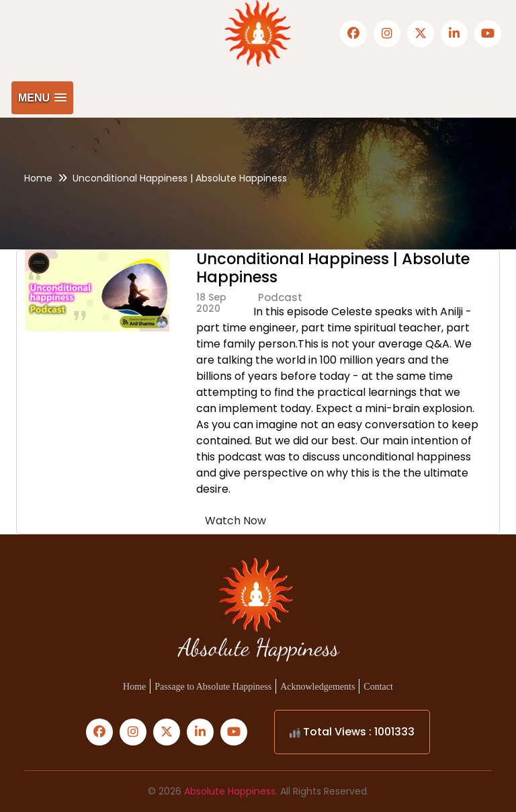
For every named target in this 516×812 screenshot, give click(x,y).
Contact (378, 687)
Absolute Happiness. (231, 791)
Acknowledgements (317, 687)
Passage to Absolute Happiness (213, 687)
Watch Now (235, 521)
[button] (42, 98)
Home (38, 178)
